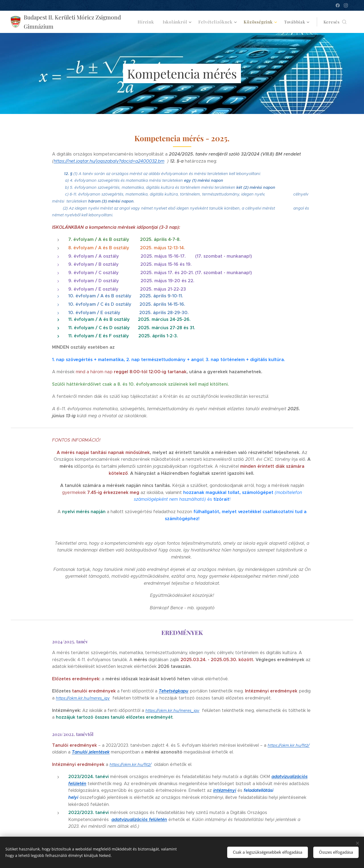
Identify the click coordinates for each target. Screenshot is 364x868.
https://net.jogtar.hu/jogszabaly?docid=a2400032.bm (109, 161)
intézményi (225, 790)
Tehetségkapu (174, 691)
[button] (335, 22)
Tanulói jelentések (91, 752)
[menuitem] (153, 22)
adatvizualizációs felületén (139, 820)
